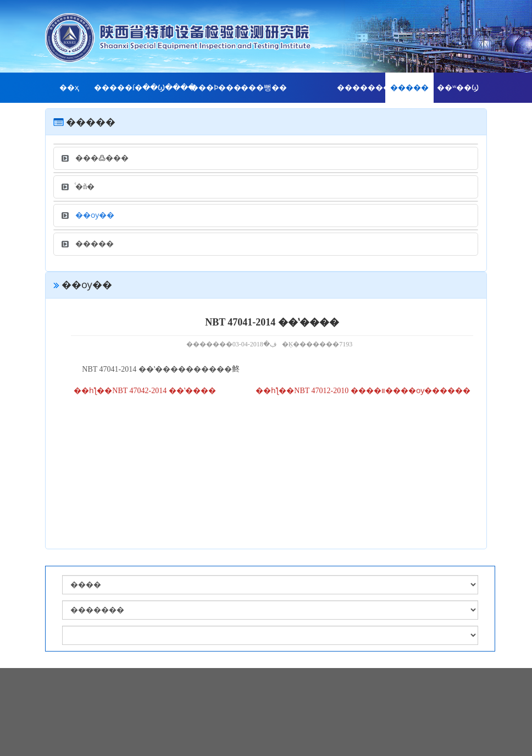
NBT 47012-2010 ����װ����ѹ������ (382, 391)
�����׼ (409, 88)
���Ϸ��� (215, 88)
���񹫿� (312, 88)
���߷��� (95, 158)
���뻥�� (264, 88)
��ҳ (69, 88)
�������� (361, 88)
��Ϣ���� (167, 88)
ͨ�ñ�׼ (78, 187)
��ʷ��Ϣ (458, 88)
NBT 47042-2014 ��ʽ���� (164, 391)
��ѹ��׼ (88, 215)
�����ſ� (118, 88)
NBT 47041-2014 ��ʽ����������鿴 (160, 369)
